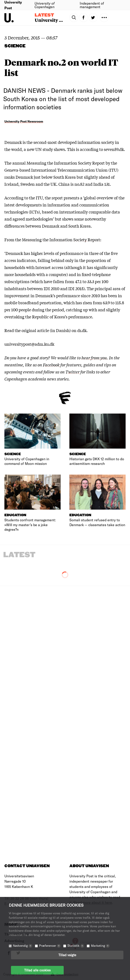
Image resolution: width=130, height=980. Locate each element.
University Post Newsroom (24, 121)
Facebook (51, 365)
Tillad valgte (67, 955)
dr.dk (82, 330)
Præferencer (50, 946)
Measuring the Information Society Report (61, 239)
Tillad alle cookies (37, 970)
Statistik (76, 946)
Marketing (100, 946)
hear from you (94, 358)
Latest (44, 15)
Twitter (72, 372)
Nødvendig (23, 946)
